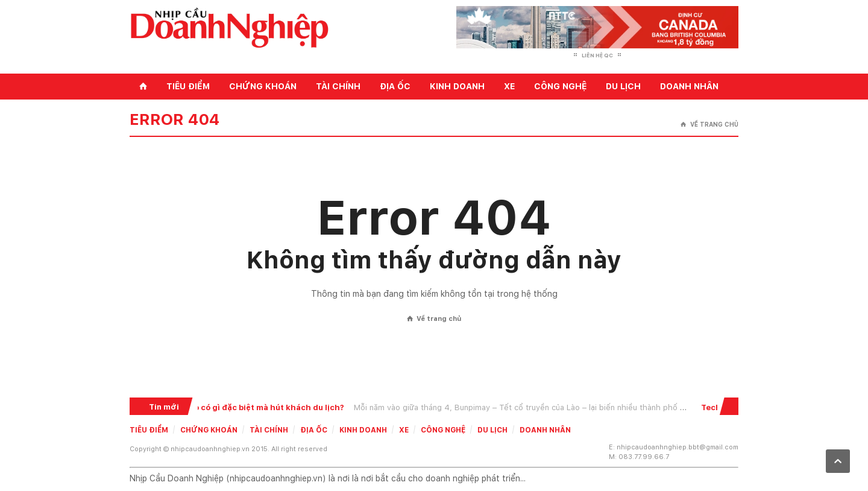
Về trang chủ (709, 125)
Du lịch (623, 86)
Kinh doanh (457, 86)
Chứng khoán (263, 86)
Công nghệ (560, 86)
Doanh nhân (689, 86)
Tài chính (338, 86)
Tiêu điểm (188, 86)
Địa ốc (395, 86)
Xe (509, 86)
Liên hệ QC (597, 55)
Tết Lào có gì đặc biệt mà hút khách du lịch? (259, 407)
